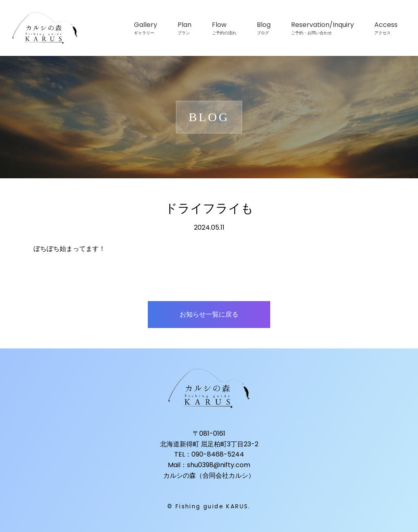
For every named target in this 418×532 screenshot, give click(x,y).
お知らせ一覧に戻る (209, 314)
